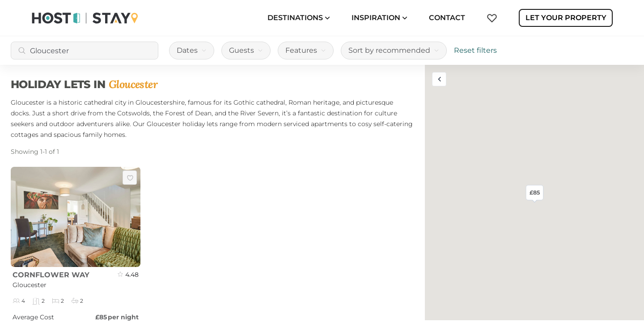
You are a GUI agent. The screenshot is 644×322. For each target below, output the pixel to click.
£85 (535, 192)
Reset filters (475, 50)
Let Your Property (566, 18)
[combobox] (85, 51)
